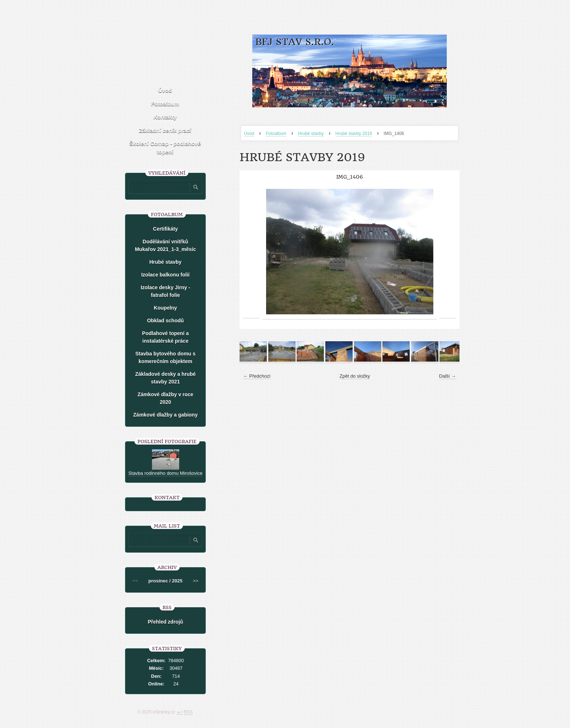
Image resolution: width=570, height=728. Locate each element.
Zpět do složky (355, 376)
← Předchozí (257, 376)
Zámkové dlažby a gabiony (165, 415)
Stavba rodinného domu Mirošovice (165, 473)
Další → (447, 376)
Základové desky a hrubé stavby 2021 (166, 378)
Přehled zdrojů (165, 622)
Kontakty (165, 117)
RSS (188, 712)
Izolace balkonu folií (165, 275)
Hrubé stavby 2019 (354, 134)
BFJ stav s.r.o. (295, 42)
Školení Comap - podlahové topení (165, 148)
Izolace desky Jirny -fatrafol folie (165, 291)
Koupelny (165, 308)
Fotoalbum (276, 134)
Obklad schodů (165, 321)
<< (135, 581)
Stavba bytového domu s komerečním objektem (165, 357)
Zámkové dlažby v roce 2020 (165, 398)
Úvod (249, 134)
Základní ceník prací (165, 130)
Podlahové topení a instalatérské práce (165, 337)
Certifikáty (165, 229)
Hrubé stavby (311, 134)
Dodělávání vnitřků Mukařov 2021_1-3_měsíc (165, 245)
